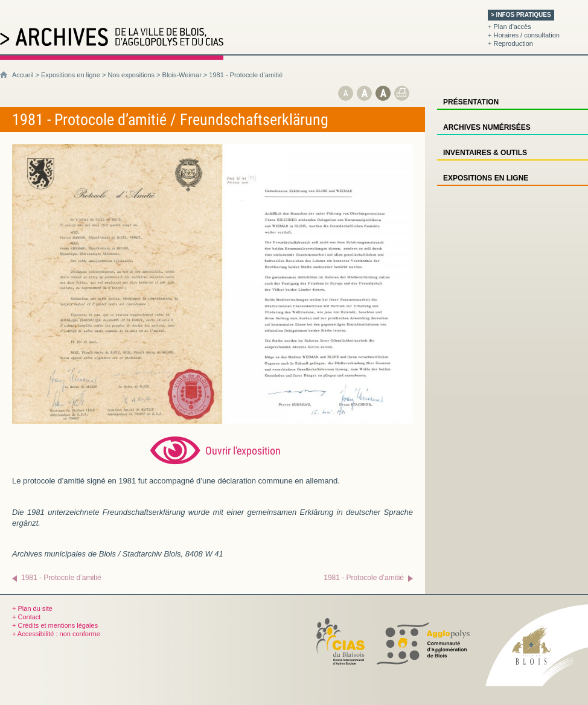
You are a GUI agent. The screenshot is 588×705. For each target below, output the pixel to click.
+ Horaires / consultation (524, 35)
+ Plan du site (32, 608)
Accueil (23, 75)
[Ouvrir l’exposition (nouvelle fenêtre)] (213, 421)
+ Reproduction (510, 43)
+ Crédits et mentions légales (55, 625)
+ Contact (26, 617)
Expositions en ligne (71, 75)
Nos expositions (131, 75)
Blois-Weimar (182, 75)
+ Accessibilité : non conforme (56, 634)
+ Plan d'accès (510, 27)
